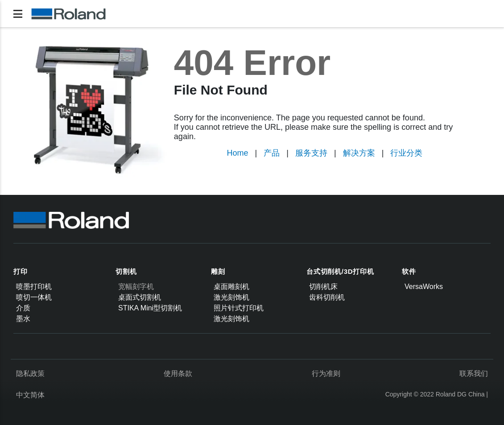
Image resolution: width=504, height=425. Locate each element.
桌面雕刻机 (231, 287)
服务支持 (311, 153)
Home (238, 153)
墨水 (23, 319)
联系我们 (474, 373)
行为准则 (326, 373)
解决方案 (359, 153)
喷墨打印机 (34, 287)
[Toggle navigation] (18, 14)
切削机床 (323, 287)
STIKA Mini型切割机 (150, 308)
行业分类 (406, 153)
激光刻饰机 (231, 297)
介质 (23, 308)
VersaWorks (424, 287)
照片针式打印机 (239, 308)
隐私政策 (30, 373)
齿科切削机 (327, 297)
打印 (21, 271)
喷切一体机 (34, 297)
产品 (272, 153)
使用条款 (178, 373)
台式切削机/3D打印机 (340, 271)
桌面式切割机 (140, 297)
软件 (409, 271)
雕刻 (218, 271)
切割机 (126, 271)
